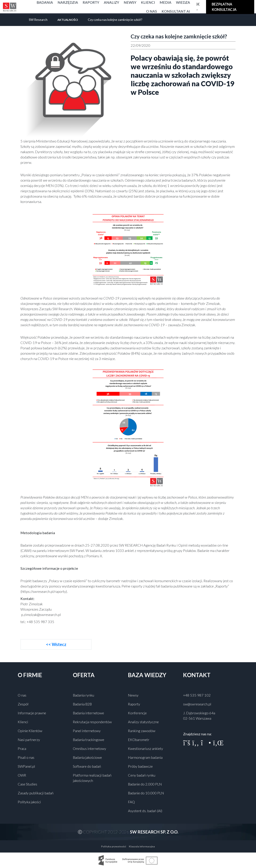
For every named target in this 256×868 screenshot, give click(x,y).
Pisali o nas (26, 757)
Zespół (23, 704)
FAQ (131, 802)
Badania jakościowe (87, 757)
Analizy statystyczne (143, 722)
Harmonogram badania (145, 757)
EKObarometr (139, 740)
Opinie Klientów (30, 731)
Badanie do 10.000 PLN (146, 793)
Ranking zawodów (142, 731)
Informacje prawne (32, 713)
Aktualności (68, 20)
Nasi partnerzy (29, 740)
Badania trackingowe (89, 740)
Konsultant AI (176, 11)
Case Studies (27, 784)
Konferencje (137, 713)
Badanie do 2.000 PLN (145, 784)
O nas (22, 695)
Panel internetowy (87, 731)
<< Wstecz (56, 644)
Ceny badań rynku (142, 775)
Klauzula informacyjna (142, 846)
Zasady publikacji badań (36, 793)
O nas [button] (152, 11)
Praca (22, 748)
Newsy (133, 695)
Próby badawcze (140, 766)
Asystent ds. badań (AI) (145, 811)
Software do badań (87, 766)
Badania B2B (82, 704)
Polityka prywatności (114, 846)
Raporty (134, 704)
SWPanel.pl (26, 766)
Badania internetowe (88, 713)
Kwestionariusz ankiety (146, 748)
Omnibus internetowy (90, 748)
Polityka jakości (29, 802)
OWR (22, 775)
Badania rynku (84, 695)
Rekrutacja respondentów (92, 722)
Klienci (23, 722)
